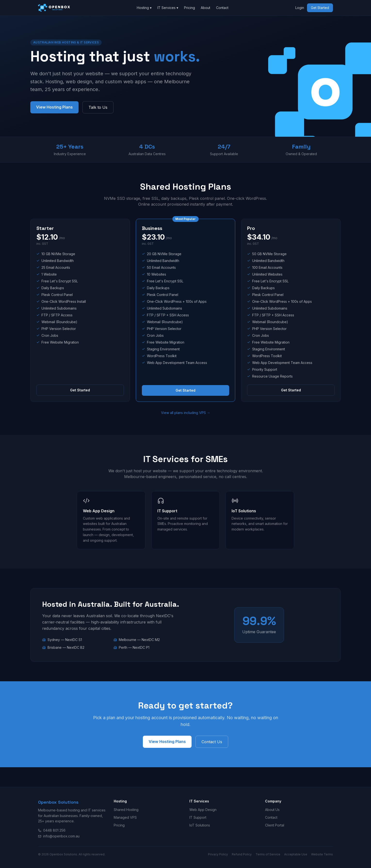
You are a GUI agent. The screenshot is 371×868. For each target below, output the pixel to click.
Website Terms (322, 854)
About (206, 8)
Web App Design (203, 810)
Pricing (190, 8)
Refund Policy (242, 854)
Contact (222, 8)
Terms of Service (268, 854)
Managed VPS (125, 817)
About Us (272, 810)
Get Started (320, 8)
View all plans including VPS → (186, 413)
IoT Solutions (200, 825)
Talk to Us (98, 107)
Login (300, 8)
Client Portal (275, 825)
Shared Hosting (126, 810)
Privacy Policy (218, 854)
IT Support (198, 817)
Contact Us (212, 742)
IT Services (168, 8)
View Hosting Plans (54, 107)
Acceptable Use (296, 854)
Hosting (144, 8)
